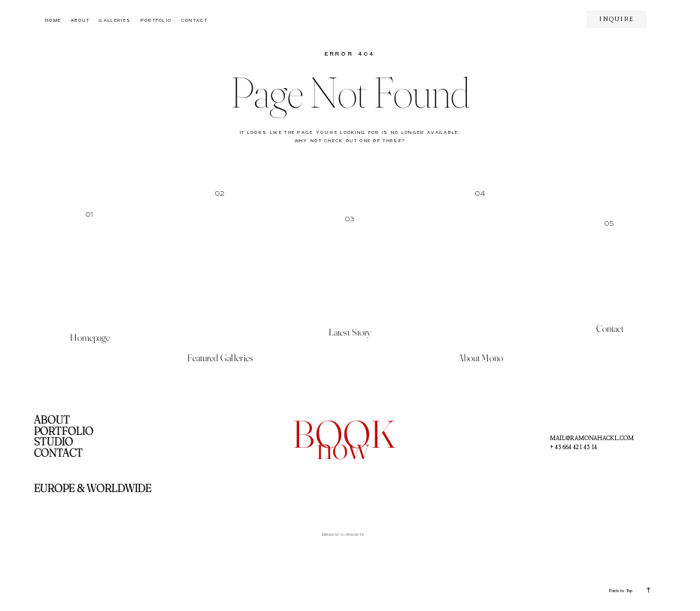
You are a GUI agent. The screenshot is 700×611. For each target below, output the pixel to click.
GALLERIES (115, 20)
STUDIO (53, 442)
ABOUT (80, 20)
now (343, 447)
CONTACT (194, 20)
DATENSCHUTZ (364, 538)
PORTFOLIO (156, 20)
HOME (53, 20)
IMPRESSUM (318, 538)
